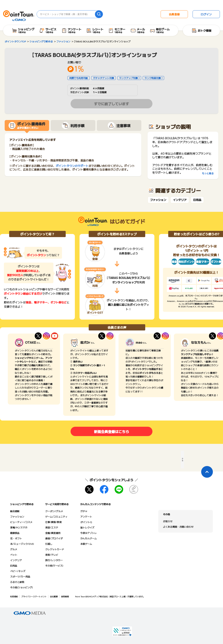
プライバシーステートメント (34, 596)
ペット (14, 555)
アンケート (86, 517)
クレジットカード (55, 549)
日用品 (197, 200)
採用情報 (65, 596)
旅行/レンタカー (54, 560)
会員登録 (174, 14)
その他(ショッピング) (21, 587)
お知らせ (168, 521)
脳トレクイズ (87, 527)
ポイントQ (86, 522)
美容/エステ (52, 527)
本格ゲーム (86, 544)
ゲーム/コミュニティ (56, 517)
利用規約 (14, 596)
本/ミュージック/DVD (22, 544)
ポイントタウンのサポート (72, 166)
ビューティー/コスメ (21, 522)
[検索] (99, 14)
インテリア (180, 200)
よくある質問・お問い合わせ (178, 527)
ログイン (206, 14)
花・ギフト (16, 538)
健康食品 (15, 533)
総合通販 (15, 511)
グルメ (14, 549)
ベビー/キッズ (18, 571)
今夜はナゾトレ (88, 533)
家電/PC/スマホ (19, 527)
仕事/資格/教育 (53, 522)
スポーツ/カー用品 (20, 576)
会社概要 (54, 596)
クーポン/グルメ (54, 511)
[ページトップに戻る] (207, 472)
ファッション (158, 200)
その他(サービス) (54, 566)
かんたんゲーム (88, 538)
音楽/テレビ (52, 555)
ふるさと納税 (17, 582)
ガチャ (84, 511)
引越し (49, 544)
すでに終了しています (111, 104)
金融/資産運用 (53, 533)
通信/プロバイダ (54, 538)
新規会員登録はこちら (111, 431)
